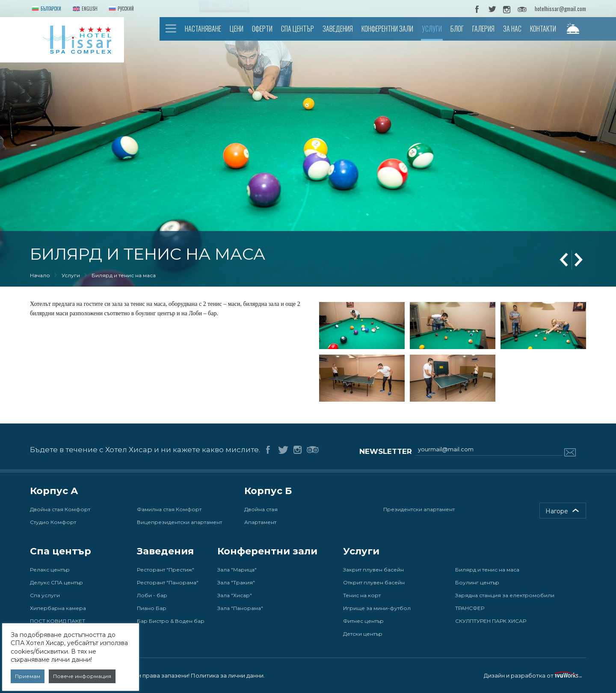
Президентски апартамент (419, 509)
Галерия (483, 29)
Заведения (338, 29)
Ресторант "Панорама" (168, 582)
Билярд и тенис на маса (487, 570)
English (84, 9)
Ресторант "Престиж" (166, 570)
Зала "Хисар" (235, 595)
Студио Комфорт (53, 522)
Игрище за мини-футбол (377, 608)
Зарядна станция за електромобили (505, 595)
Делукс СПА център (56, 582)
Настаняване (203, 29)
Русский (120, 9)
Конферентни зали (387, 29)
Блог (457, 29)
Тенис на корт (362, 595)
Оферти (262, 29)
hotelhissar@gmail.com (560, 9)
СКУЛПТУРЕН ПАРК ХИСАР (491, 621)
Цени (237, 29)
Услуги (432, 29)
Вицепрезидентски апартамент (179, 522)
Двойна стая (261, 509)
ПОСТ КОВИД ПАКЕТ (58, 621)
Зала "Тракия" (236, 582)
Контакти (543, 29)
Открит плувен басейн (374, 582)
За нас (512, 29)
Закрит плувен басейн (373, 570)
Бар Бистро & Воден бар (171, 621)
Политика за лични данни (227, 675)
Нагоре (557, 511)
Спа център (298, 29)
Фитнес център (363, 621)
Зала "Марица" (237, 570)
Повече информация (82, 676)
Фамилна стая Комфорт (169, 509)
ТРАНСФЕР (470, 608)
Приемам (28, 676)
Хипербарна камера (58, 608)
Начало (171, 28)
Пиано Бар (152, 608)
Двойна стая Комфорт (60, 509)
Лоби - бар (152, 595)
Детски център (363, 634)
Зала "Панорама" (240, 608)
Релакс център (50, 570)
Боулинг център (477, 582)
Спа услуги (45, 595)
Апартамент (260, 522)
